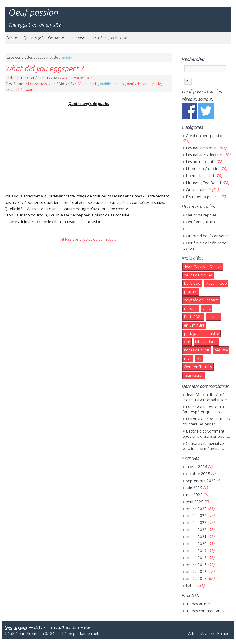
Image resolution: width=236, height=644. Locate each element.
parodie (191, 308)
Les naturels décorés (204, 155)
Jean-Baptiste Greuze (203, 267)
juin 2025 (194, 488)
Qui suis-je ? (33, 38)
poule (157, 84)
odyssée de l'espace (201, 300)
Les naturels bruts (42, 84)
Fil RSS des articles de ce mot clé (88, 239)
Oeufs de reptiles (201, 215)
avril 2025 (195, 502)
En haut (224, 633)
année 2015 (196, 578)
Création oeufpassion (205, 136)
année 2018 (196, 558)
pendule (119, 84)
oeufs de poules (198, 275)
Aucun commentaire (77, 78)
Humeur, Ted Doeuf (204, 183)
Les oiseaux (79, 38)
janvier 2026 (197, 467)
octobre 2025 (198, 474)
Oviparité (56, 38)
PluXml (32, 633)
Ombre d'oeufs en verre (207, 236)
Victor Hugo (216, 283)
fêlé (19, 89)
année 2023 (196, 523)
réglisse (221, 350)
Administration (201, 633)
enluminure (194, 325)
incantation (194, 375)
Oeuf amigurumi (201, 222)
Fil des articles (199, 604)
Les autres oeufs (201, 162)
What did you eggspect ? (44, 68)
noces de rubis (197, 350)
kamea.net (89, 633)
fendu (10, 89)
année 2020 (196, 544)
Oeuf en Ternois (198, 367)
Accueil (13, 38)
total (191, 585)
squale (214, 317)
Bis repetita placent (203, 197)
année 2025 (196, 509)
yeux (207, 308)
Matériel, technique (110, 38)
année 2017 (196, 565)
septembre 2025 (201, 481)
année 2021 (196, 537)
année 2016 (196, 571)
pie (199, 358)
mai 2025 (194, 495)
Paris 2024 (193, 317)
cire (187, 342)
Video (83, 84)
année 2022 (196, 530)
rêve (188, 358)
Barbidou (192, 283)
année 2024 (196, 515)
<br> (88, 149)
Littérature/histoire (203, 169)
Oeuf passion (33, 12)
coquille (30, 89)
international (206, 342)
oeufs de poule (139, 84)
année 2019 (196, 551)
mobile (105, 84)
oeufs (94, 84)
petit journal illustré (202, 333)
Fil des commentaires (205, 611)
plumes (191, 292)
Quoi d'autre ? (198, 190)
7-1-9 (191, 229)
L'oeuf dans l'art (200, 176)
